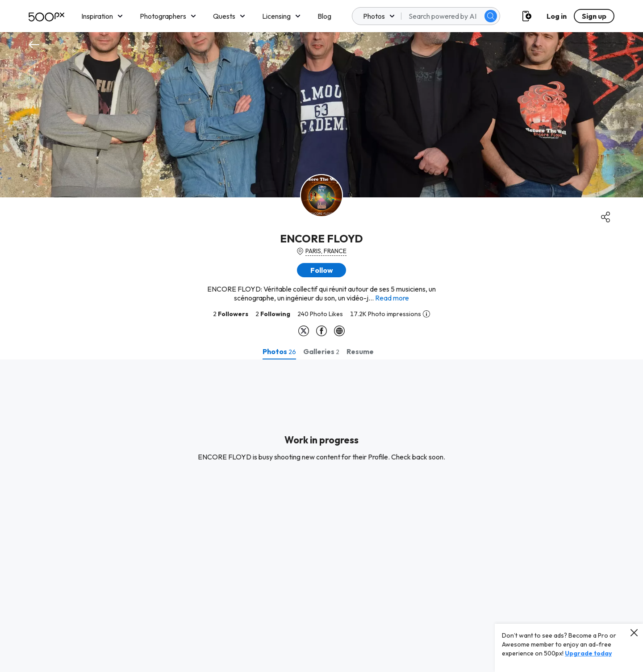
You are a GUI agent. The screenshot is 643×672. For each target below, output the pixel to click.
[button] (321, 270)
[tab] (279, 351)
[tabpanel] (321, 516)
